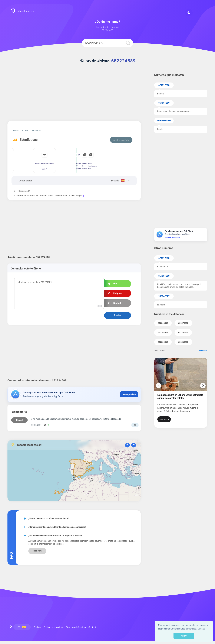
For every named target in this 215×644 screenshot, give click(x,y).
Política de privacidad (53, 627)
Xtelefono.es (22, 11)
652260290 (183, 342)
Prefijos (37, 627)
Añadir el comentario (121, 140)
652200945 (183, 332)
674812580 (164, 85)
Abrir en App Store (172, 238)
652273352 (183, 323)
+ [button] (127, 445)
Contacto (93, 627)
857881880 (164, 103)
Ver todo (203, 351)
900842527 (164, 296)
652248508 (163, 323)
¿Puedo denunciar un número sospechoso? (49, 518)
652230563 (163, 342)
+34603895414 (164, 121)
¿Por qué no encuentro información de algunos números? (55, 535)
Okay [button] (184, 636)
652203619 (163, 332)
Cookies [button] (201, 629)
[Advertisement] (74, 96)
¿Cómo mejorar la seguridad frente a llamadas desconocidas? (57, 527)
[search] (128, 43)
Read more (37, 551)
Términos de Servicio (76, 627)
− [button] (134, 445)
